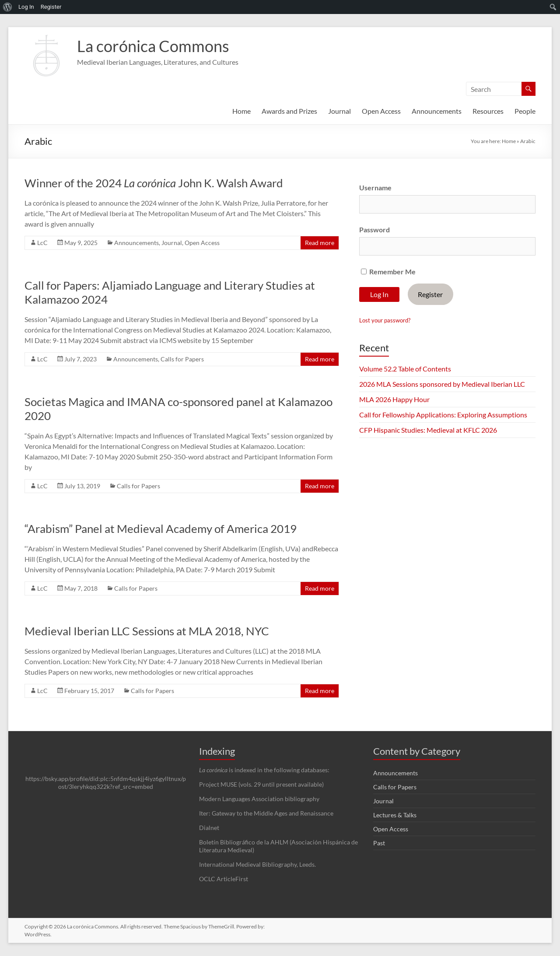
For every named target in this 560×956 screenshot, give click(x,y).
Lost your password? (385, 320)
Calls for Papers (182, 359)
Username (375, 187)
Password (374, 229)
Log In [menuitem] (26, 7)
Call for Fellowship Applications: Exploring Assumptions (443, 415)
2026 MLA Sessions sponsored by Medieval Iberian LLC (442, 384)
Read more (320, 243)
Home (241, 111)
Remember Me (388, 271)
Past (379, 843)
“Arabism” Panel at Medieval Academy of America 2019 (161, 529)
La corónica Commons (153, 46)
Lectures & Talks (395, 815)
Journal (339, 111)
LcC (42, 243)
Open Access (381, 111)
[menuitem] (8, 7)
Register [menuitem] (51, 7)
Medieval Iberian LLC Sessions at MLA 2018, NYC (147, 631)
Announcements (437, 111)
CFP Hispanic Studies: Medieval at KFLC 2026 (428, 430)
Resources (488, 111)
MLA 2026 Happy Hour (394, 399)
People (525, 111)
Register (430, 294)
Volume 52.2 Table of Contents (405, 369)
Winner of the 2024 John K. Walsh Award (154, 183)
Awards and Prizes (289, 111)
